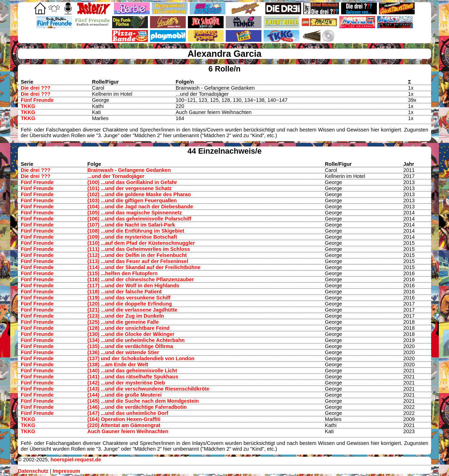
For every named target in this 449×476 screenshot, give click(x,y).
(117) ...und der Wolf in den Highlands (133, 286)
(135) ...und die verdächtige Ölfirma (130, 346)
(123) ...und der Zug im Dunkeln (126, 316)
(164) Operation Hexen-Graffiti (124, 419)
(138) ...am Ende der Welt (118, 365)
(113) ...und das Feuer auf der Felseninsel (138, 261)
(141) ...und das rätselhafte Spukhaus (133, 377)
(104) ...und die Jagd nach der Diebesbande (140, 207)
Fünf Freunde (37, 100)
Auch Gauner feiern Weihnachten (128, 431)
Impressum (66, 471)
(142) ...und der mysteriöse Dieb (126, 383)
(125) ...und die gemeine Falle (123, 322)
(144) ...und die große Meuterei (125, 395)
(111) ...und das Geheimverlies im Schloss (139, 249)
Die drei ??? (36, 88)
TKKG (28, 106)
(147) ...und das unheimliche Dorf (128, 413)
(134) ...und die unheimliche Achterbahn (136, 340)
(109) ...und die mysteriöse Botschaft (132, 237)
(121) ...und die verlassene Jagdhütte (133, 310)
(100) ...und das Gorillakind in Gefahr (132, 182)
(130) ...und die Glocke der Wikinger (131, 334)
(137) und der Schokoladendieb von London (141, 358)
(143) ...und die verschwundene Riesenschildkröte (148, 389)
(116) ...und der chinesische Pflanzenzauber (141, 279)
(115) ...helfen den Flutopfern (123, 273)
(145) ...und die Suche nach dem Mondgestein (143, 401)
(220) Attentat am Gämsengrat (124, 425)
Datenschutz (33, 471)
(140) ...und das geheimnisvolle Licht (132, 371)
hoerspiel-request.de (76, 460)
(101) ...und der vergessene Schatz (130, 188)
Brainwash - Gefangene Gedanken (129, 170)
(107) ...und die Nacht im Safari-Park (131, 225)
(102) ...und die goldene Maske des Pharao (139, 194)
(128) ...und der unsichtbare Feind (129, 328)
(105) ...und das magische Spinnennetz (135, 213)
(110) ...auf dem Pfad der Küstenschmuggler (141, 243)
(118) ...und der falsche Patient (125, 292)
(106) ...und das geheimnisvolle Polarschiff (139, 219)
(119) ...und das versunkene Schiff (129, 298)
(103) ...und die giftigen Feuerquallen (132, 200)
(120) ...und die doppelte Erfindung (130, 304)
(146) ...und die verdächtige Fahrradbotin (137, 407)
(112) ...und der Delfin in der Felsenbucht (137, 255)
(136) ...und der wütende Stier (123, 352)
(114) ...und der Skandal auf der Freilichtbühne (144, 267)
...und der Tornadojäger (116, 176)
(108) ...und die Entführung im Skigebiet (136, 231)
